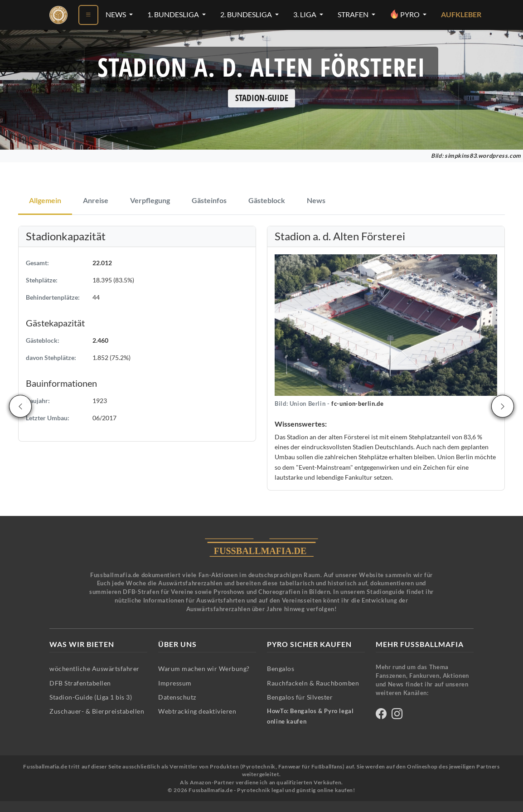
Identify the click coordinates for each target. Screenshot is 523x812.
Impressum (175, 683)
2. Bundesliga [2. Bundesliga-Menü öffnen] (247, 15)
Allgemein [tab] (45, 200)
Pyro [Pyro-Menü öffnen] (405, 14)
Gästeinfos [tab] (209, 200)
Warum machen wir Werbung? (204, 669)
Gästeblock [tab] (267, 200)
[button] (386, 324)
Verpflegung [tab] (150, 200)
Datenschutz (177, 697)
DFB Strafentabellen (80, 683)
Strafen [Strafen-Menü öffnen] (354, 15)
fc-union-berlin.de (357, 404)
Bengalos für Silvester (300, 697)
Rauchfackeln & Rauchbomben (313, 683)
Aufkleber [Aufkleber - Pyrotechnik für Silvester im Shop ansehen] (461, 15)
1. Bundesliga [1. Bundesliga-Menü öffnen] (174, 15)
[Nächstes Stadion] (503, 406)
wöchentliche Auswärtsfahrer (94, 669)
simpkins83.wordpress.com (483, 156)
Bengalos (281, 669)
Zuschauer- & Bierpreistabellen (97, 711)
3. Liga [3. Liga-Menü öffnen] (305, 15)
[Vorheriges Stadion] (20, 406)
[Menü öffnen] (88, 15)
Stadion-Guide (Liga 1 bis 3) (91, 697)
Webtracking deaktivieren (197, 711)
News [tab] (316, 200)
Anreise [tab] (96, 200)
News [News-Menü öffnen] (116, 15)
